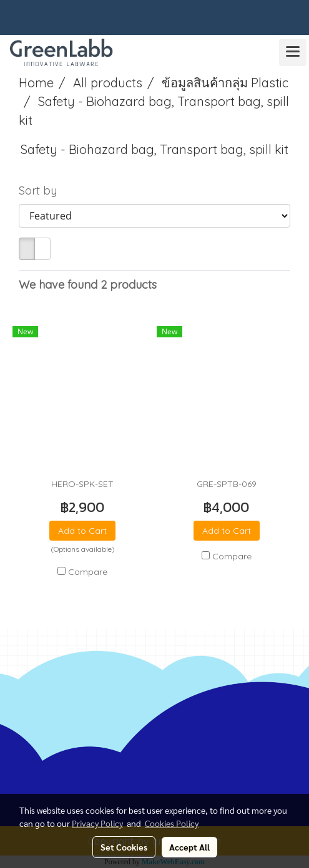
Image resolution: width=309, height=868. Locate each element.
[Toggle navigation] (293, 52)
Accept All (189, 847)
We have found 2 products (88, 285)
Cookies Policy (172, 823)
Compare (88, 572)
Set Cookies (124, 847)
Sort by (42, 190)
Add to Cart (82, 531)
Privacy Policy (97, 823)
